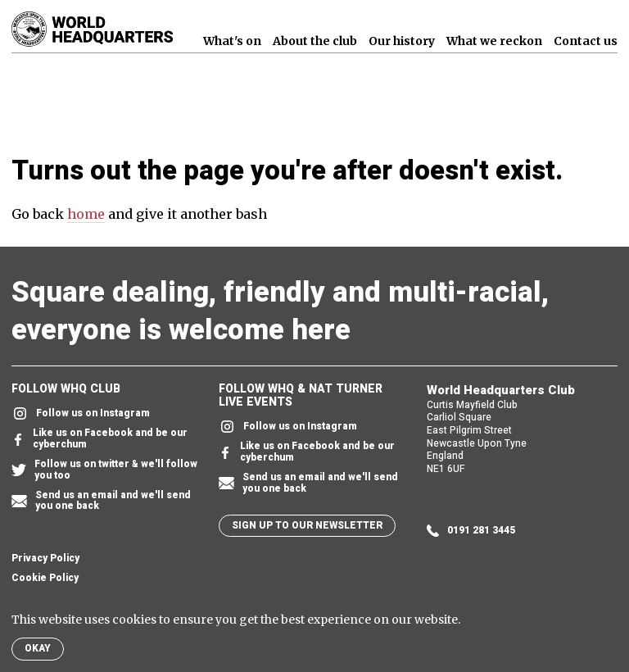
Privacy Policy (45, 559)
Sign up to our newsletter (307, 525)
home (86, 214)
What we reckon (494, 41)
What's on (232, 41)
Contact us (586, 41)
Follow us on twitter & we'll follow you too (104, 470)
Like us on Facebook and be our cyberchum (100, 439)
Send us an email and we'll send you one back (101, 502)
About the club (315, 41)
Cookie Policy (45, 579)
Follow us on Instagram (81, 413)
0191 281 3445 (471, 531)
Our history (402, 41)
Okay (38, 648)
